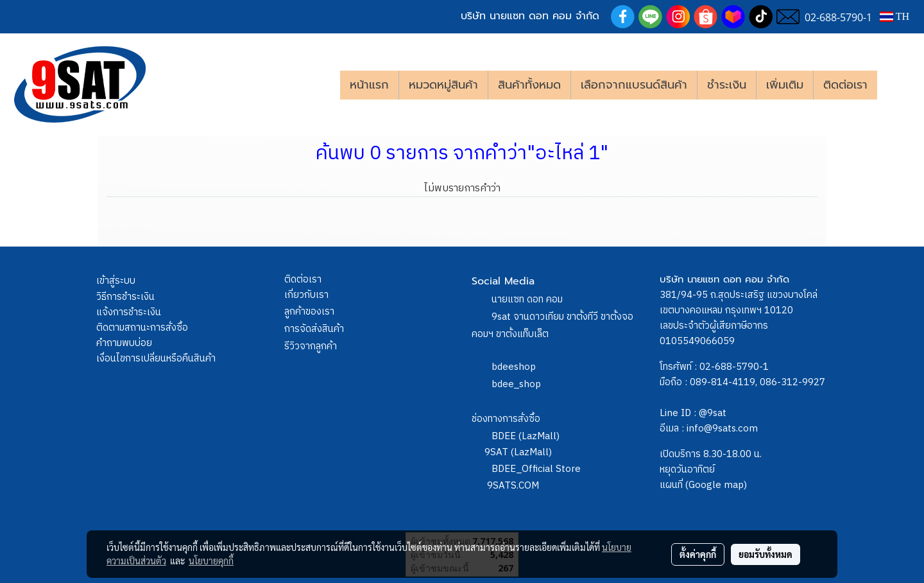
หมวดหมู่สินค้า (443, 85)
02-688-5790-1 (734, 367)
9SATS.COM (513, 486)
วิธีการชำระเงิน (125, 297)
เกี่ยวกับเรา (306, 295)
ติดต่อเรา (845, 85)
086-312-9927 (792, 382)
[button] (896, 85)
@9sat (713, 413)
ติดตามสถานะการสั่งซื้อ (142, 328)
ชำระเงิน (727, 85)
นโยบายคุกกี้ (211, 561)
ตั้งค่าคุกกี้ (698, 554)
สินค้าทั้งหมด (529, 85)
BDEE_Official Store (536, 469)
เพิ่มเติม (785, 85)
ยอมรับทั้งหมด (766, 554)
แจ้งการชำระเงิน (129, 312)
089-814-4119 (723, 382)
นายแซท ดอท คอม (527, 300)
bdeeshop (514, 367)
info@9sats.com (722, 429)
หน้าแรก (369, 85)
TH (894, 16)
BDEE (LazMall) (526, 436)
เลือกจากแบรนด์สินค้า (634, 85)
